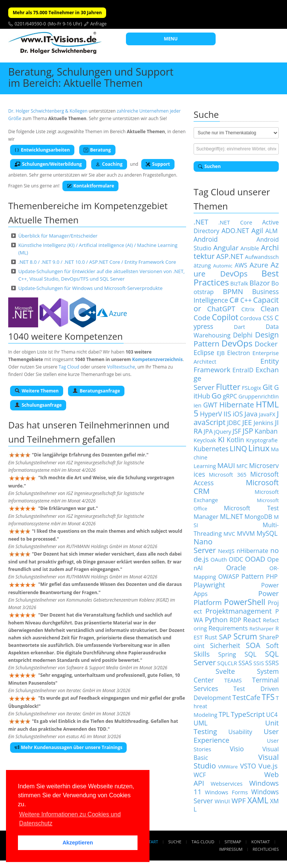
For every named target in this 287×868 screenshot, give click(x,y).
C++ (246, 300)
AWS (241, 265)
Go (217, 396)
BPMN (233, 291)
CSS (268, 318)
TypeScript (248, 714)
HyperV (211, 414)
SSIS (259, 663)
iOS (238, 414)
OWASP (229, 577)
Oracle (236, 568)
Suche (175, 842)
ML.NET (232, 516)
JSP (248, 431)
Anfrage (99, 24)
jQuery (223, 431)
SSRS (272, 663)
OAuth (219, 559)
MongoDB (258, 517)
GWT (210, 405)
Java (251, 414)
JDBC (234, 423)
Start (152, 842)
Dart (240, 327)
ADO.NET (235, 230)
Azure (259, 265)
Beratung (97, 150)
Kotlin (236, 440)
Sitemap (233, 842)
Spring (227, 654)
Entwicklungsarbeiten (42, 150)
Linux (259, 448)
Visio (237, 749)
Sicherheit (225, 645)
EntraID (243, 370)
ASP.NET (230, 256)
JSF (237, 431)
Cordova (251, 318)
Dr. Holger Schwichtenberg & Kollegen (48, 111)
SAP (225, 637)
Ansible (250, 248)
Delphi (243, 335)
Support (158, 164)
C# (234, 300)
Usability (240, 732)
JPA (208, 431)
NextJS (226, 551)
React (252, 619)
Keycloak (205, 440)
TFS (268, 697)
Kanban (266, 431)
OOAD (255, 559)
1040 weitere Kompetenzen (66, 336)
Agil (257, 230)
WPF (238, 800)
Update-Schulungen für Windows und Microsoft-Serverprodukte (90, 288)
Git (268, 387)
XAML (258, 800)
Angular (226, 247)
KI (221, 439)
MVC (229, 534)
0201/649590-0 (30, 24)
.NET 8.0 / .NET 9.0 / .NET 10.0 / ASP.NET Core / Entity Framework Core (97, 262)
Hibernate (237, 405)
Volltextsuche (121, 367)
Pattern (253, 576)
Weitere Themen (37, 391)
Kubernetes (211, 449)
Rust (211, 637)
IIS (227, 414)
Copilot (225, 317)
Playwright (209, 585)
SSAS (245, 663)
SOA (253, 645)
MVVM (246, 534)
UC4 (272, 715)
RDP (235, 620)
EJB (221, 353)
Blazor (260, 283)
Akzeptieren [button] (78, 843)
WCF (200, 775)
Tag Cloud (69, 367)
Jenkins (263, 423)
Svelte (225, 671)
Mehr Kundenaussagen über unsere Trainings (68, 747)
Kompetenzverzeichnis (157, 359)
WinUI (222, 801)
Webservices (227, 783)
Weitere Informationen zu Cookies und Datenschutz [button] (70, 819)
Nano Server (205, 546)
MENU (171, 39)
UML (200, 723)
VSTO (248, 766)
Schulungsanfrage (38, 405)
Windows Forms (226, 792)
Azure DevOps (236, 269)
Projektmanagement (239, 611)
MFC (242, 466)
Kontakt (261, 842)
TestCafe (246, 697)
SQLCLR (227, 663)
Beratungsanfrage (96, 391)
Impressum (231, 849)
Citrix (248, 309)
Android (206, 239)
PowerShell (245, 602)
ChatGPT (221, 308)
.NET (201, 222)
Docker (266, 344)
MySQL (267, 533)
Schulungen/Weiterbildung (48, 164)
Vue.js (268, 766)
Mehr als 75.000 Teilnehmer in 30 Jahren (57, 13)
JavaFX (267, 414)
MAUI (226, 465)
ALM (271, 231)
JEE (247, 422)
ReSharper (261, 629)
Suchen (209, 166)
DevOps (237, 343)
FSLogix (251, 388)
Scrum (245, 636)
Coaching (109, 164)
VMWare (228, 767)
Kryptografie (262, 440)
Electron (239, 353)
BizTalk (239, 283)
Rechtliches (266, 849)
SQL (250, 654)
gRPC (230, 396)
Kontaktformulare (90, 186)
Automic (223, 266)
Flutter (228, 387)
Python (216, 619)
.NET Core (235, 222)
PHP (272, 577)
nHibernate (252, 551)
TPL (224, 714)
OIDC (236, 559)
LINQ (238, 448)
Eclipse (204, 352)
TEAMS (233, 680)
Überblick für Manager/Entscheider (58, 236)
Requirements (228, 628)
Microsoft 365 (228, 474)
